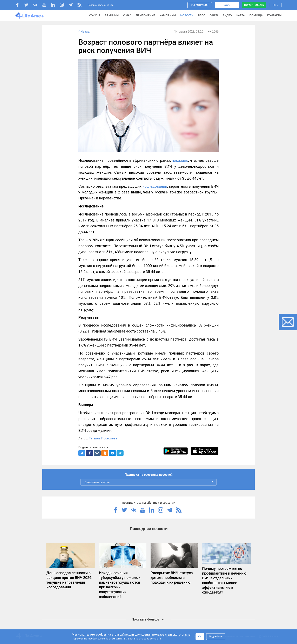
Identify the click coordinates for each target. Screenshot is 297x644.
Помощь (256, 15)
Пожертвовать (254, 5)
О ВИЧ (214, 15)
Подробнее (216, 636)
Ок (200, 636)
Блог (202, 15)
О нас (127, 15)
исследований (155, 186)
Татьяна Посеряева (103, 438)
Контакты (274, 15)
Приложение (146, 15)
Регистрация (200, 5)
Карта (241, 15)
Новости (187, 15)
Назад (84, 32)
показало (180, 160)
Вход (227, 5)
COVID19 (95, 15)
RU (275, 5)
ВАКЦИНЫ (112, 15)
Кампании (168, 15)
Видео (227, 15)
